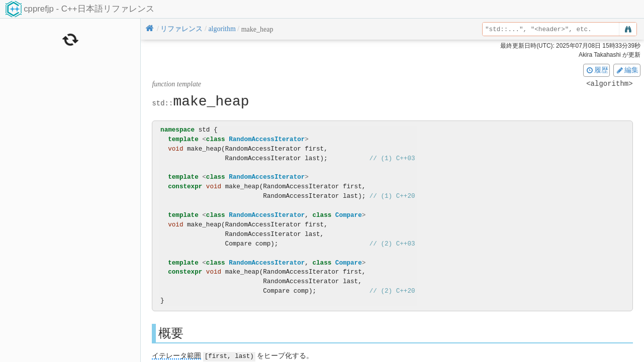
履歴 (597, 70)
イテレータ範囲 (176, 356)
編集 (627, 70)
